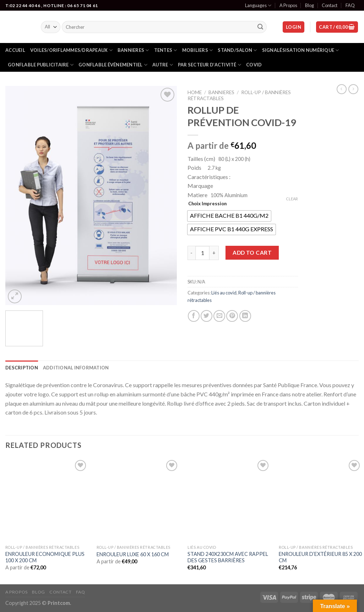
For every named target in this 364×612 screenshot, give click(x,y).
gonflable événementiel (113, 65)
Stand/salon (237, 50)
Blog (309, 5)
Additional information (76, 368)
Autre (163, 65)
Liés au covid (224, 293)
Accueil (15, 50)
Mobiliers (198, 50)
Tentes (166, 50)
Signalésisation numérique (301, 50)
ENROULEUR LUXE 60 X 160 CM (133, 554)
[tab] (22, 368)
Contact (330, 5)
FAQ (350, 5)
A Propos (288, 5)
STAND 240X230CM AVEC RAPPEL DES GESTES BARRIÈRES (228, 557)
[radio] (229, 216)
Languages (258, 6)
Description (22, 368)
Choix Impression (207, 204)
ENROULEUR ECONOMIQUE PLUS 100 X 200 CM (45, 557)
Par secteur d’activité (210, 65)
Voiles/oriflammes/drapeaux (71, 50)
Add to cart (252, 253)
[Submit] (260, 27)
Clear (292, 199)
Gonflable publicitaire (41, 65)
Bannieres (133, 50)
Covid (254, 65)
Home (195, 92)
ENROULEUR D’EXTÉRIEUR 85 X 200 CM (320, 557)
